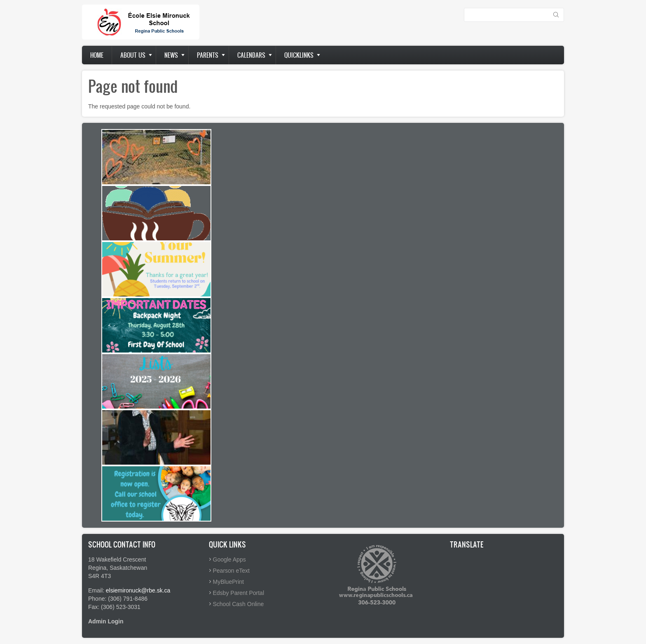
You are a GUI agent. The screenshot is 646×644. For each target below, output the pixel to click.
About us (133, 55)
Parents (208, 55)
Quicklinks (299, 55)
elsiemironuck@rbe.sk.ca (138, 590)
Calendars (251, 55)
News (171, 55)
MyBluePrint (228, 582)
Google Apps (229, 559)
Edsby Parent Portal (239, 593)
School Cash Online (239, 604)
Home (97, 55)
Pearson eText (232, 571)
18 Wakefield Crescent (117, 559)
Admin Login (106, 621)
